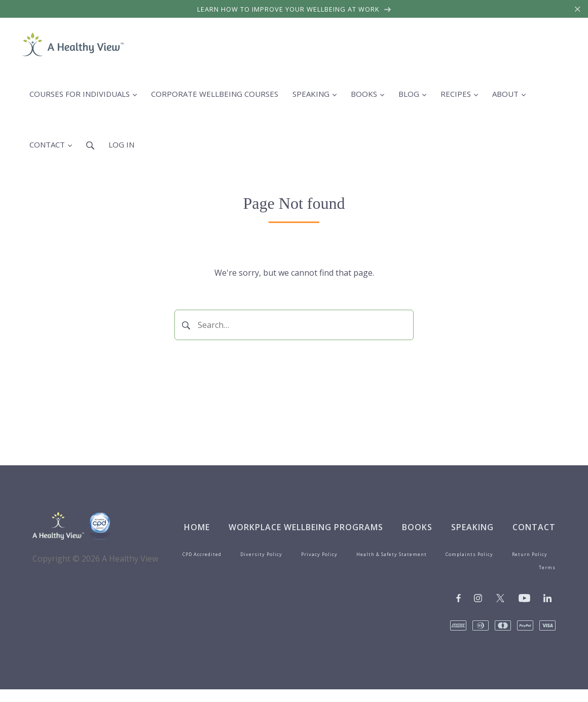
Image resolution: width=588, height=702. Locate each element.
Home (197, 527)
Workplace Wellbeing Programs (306, 527)
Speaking (472, 527)
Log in (121, 144)
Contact (534, 527)
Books (417, 527)
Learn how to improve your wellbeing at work (294, 9)
